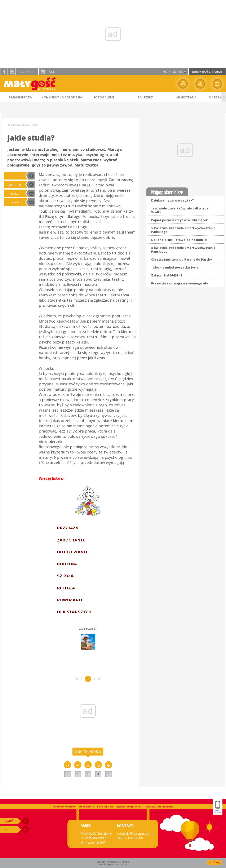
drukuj (15, 193)
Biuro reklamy (105, 807)
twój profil (183, 84)
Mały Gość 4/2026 (207, 72)
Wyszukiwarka (200, 84)
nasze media (173, 72)
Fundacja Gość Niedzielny (159, 807)
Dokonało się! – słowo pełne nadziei (179, 240)
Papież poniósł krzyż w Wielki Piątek (180, 220)
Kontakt (26, 72)
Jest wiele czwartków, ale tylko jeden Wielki (181, 210)
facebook (4, 72)
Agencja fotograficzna (129, 807)
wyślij (15, 202)
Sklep (54, 72)
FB (15, 176)
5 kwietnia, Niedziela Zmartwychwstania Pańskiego (183, 230)
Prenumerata (86, 807)
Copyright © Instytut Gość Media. (113, 862)
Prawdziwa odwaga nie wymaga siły (180, 283)
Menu (217, 84)
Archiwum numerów (64, 807)
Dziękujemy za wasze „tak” (172, 200)
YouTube (12, 72)
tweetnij (15, 185)
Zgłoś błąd (214, 863)
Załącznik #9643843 (167, 275)
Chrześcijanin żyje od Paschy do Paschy (182, 259)
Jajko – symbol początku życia (175, 267)
